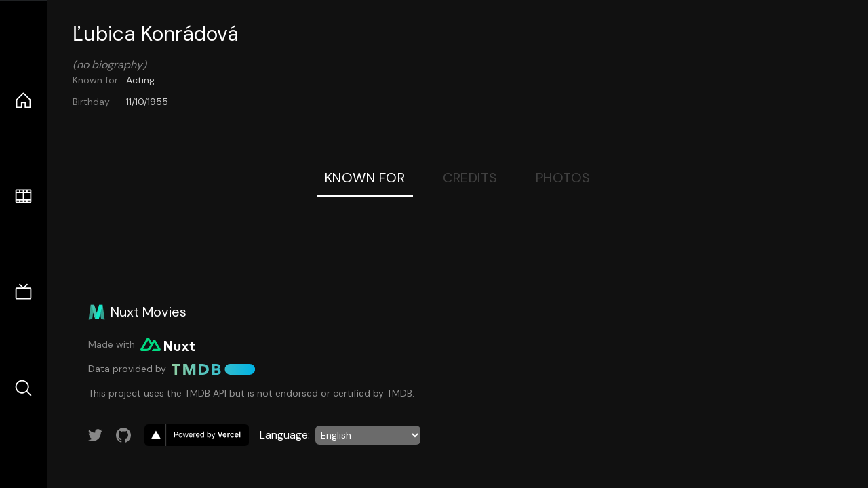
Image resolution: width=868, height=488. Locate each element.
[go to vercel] (197, 435)
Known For (365, 178)
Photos (563, 178)
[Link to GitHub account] (123, 435)
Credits (470, 178)
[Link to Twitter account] (96, 435)
